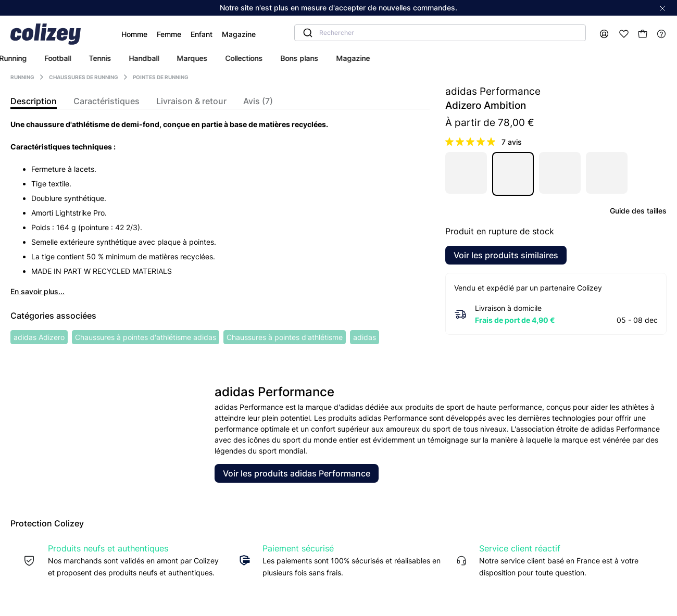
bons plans (384, 58)
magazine (438, 58)
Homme (107, 34)
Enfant (174, 34)
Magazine (211, 34)
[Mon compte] (604, 34)
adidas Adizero (39, 337)
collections (329, 58)
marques (277, 58)
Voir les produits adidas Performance (297, 473)
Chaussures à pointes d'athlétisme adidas (146, 337)
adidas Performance (493, 91)
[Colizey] (51, 34)
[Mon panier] (643, 34)
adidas (365, 337)
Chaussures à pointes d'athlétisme (285, 337)
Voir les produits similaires (506, 255)
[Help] (661, 34)
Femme (141, 34)
